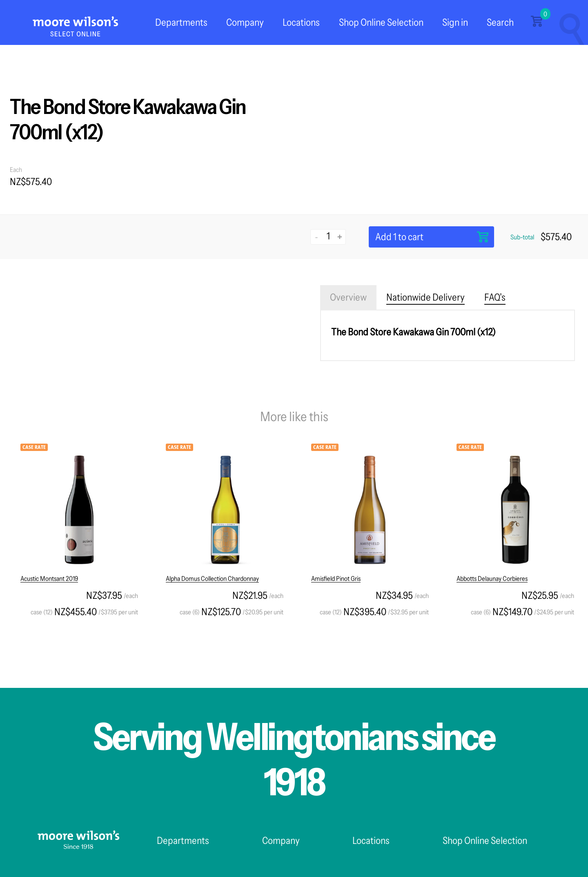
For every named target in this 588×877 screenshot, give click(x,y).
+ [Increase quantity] (340, 237)
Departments (181, 22)
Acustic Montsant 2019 (49, 578)
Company (245, 22)
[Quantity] (328, 236)
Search (500, 22)
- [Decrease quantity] (317, 237)
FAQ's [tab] (495, 297)
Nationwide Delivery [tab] (425, 297)
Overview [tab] (348, 297)
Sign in (455, 22)
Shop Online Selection (381, 22)
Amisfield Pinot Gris (336, 578)
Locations (301, 22)
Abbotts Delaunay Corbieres (492, 578)
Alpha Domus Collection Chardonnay (212, 578)
